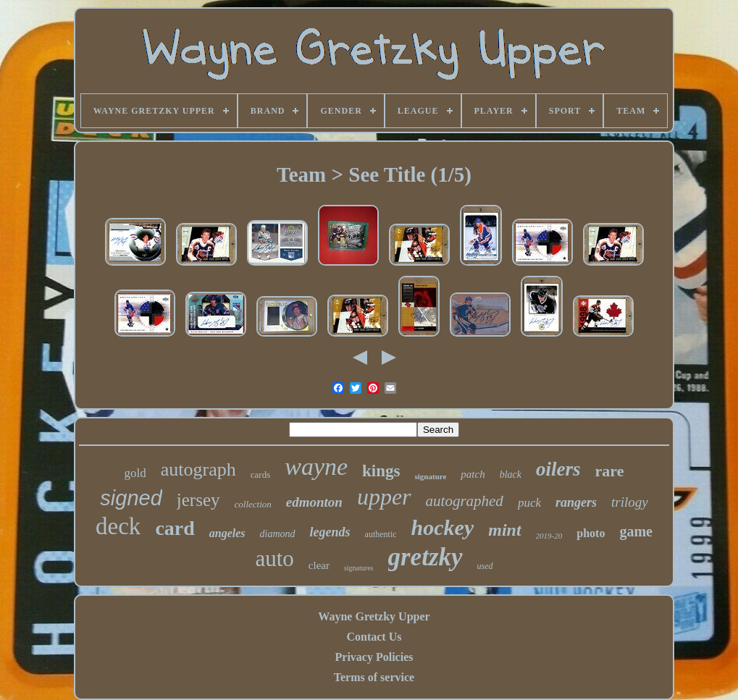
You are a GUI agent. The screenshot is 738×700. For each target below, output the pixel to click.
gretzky (425, 557)
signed (131, 498)
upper (384, 497)
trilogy (630, 502)
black (511, 475)
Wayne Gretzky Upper (374, 616)
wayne (316, 467)
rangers (576, 502)
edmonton (314, 502)
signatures (359, 568)
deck (118, 526)
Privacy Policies (374, 657)
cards (260, 475)
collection (253, 504)
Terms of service (374, 677)
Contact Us (374, 637)
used (485, 566)
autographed (465, 501)
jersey (198, 500)
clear (319, 565)
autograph (198, 469)
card (175, 528)
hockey (443, 527)
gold (135, 473)
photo (591, 533)
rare (610, 471)
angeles (227, 533)
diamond (278, 534)
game (636, 531)
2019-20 (549, 536)
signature (431, 476)
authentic (381, 534)
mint (504, 530)
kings (381, 471)
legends (330, 532)
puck (529, 503)
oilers (558, 469)
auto (274, 558)
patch (473, 474)
